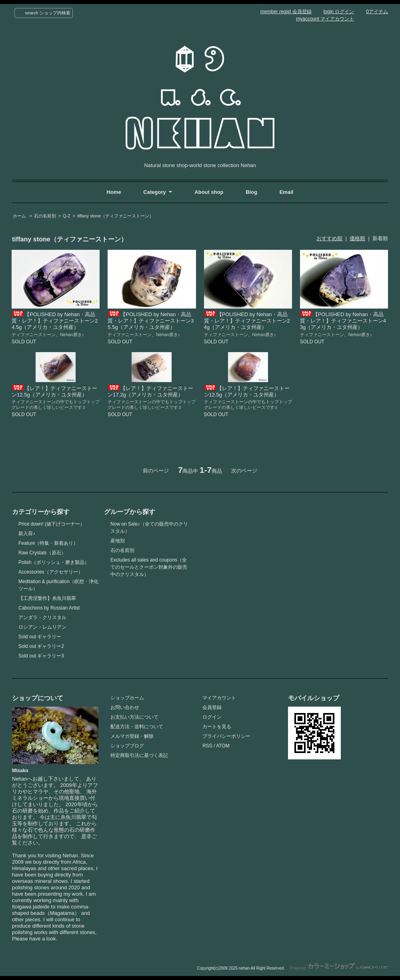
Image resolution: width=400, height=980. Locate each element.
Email (287, 192)
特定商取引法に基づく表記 (139, 755)
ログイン (212, 717)
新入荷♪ (27, 534)
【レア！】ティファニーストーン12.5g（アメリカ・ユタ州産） (54, 391)
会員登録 (212, 707)
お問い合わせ (125, 707)
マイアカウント (219, 698)
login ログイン (339, 12)
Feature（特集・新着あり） (48, 543)
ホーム (19, 216)
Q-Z (67, 216)
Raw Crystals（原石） (42, 553)
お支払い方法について (134, 717)
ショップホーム (127, 698)
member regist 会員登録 (286, 12)
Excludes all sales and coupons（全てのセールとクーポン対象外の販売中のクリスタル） (149, 567)
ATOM (223, 746)
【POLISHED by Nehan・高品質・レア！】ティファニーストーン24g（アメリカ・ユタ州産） (247, 321)
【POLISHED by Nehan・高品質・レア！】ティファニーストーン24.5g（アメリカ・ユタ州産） (55, 321)
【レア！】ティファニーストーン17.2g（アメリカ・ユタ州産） (150, 391)
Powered (339, 968)
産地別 (118, 541)
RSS (207, 746)
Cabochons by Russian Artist (49, 608)
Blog (252, 192)
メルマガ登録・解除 (132, 736)
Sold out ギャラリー (40, 637)
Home (114, 192)
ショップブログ (127, 746)
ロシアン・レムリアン (42, 627)
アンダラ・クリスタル (42, 617)
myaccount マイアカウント (325, 19)
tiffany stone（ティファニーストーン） (115, 216)
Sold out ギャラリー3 (41, 656)
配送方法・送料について (137, 727)
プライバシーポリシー (226, 736)
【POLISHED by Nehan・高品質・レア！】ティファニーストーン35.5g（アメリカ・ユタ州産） (151, 321)
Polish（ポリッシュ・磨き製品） (54, 562)
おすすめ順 (329, 238)
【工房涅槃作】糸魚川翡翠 (47, 598)
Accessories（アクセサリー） (51, 572)
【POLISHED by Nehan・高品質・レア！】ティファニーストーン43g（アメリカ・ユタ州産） (343, 321)
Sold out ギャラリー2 (41, 646)
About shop (209, 192)
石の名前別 (45, 216)
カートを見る (217, 727)
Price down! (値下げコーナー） (52, 524)
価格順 (357, 238)
